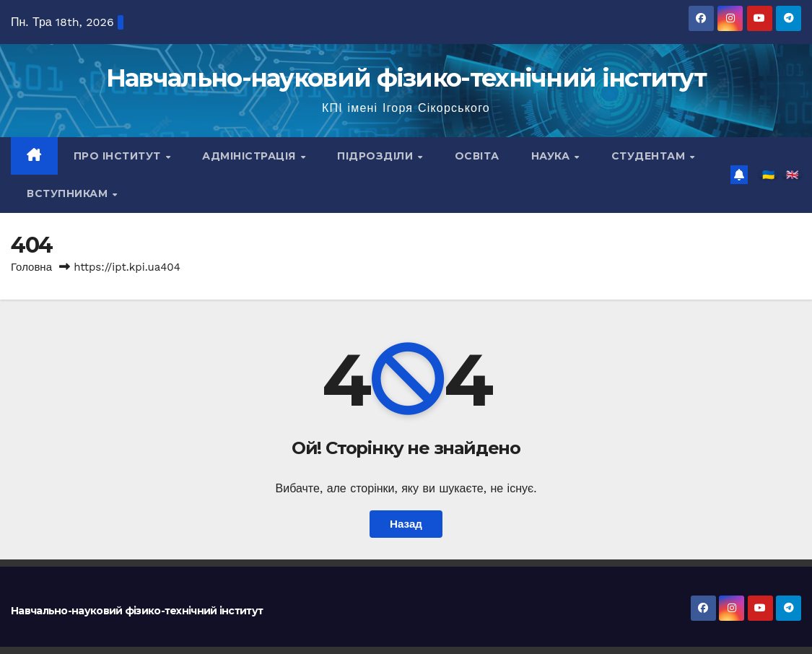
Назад (406, 524)
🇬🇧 (792, 175)
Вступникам (69, 193)
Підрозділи (377, 156)
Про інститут (119, 156)
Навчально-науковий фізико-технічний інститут (406, 78)
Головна (31, 267)
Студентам (650, 156)
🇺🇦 (768, 175)
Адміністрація (250, 156)
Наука (552, 156)
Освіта (477, 156)
